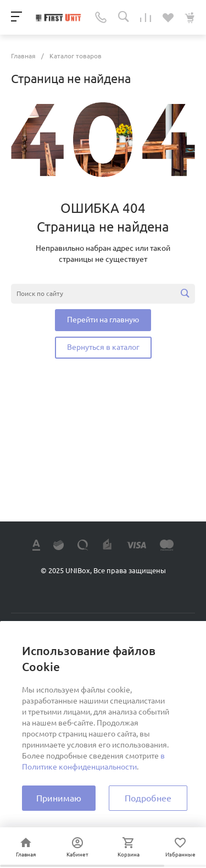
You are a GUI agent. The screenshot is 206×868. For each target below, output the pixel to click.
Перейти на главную (103, 320)
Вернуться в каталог (103, 347)
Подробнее (148, 798)
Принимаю (59, 798)
